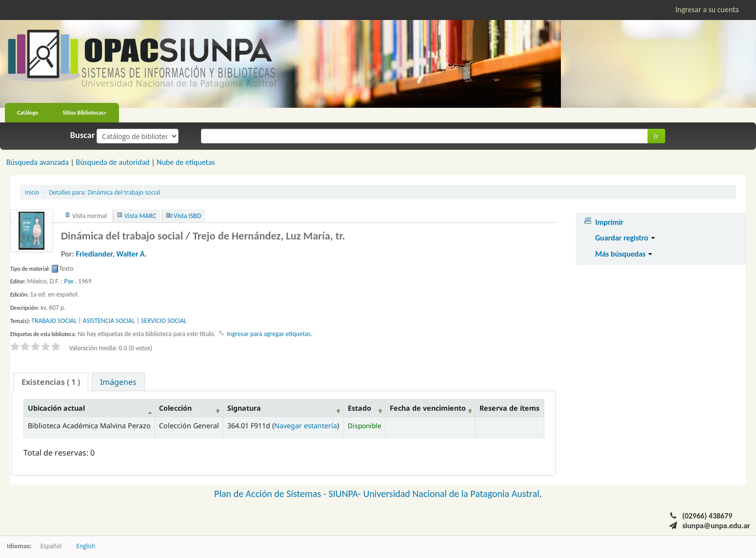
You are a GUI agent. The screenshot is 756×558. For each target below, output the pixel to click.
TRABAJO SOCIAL (54, 321)
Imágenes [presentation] (118, 382)
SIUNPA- (346, 494)
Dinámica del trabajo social (104, 192)
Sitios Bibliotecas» (85, 113)
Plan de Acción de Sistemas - (271, 494)
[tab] (51, 382)
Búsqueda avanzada (38, 162)
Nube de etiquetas (186, 162)
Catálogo (28, 113)
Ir (656, 136)
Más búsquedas (624, 254)
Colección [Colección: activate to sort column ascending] (175, 408)
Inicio (32, 192)
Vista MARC (140, 216)
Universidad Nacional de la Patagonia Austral (451, 494)
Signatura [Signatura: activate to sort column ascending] (244, 408)
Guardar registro (625, 238)
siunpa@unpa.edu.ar (716, 526)
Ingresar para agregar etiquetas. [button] (269, 334)
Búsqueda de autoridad (112, 162)
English (86, 546)
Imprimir (609, 222)
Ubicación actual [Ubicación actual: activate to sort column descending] (56, 408)
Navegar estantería (306, 426)
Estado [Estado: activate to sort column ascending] (359, 408)
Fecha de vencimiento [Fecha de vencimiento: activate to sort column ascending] (428, 408)
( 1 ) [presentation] (51, 382)
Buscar (83, 135)
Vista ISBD (188, 216)
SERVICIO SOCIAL (164, 321)
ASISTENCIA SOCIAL (109, 321)
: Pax (67, 281)
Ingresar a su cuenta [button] (707, 10)
